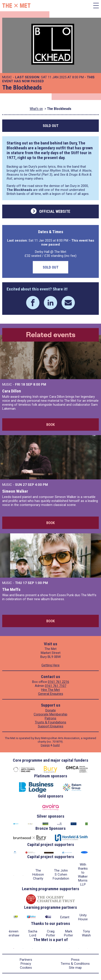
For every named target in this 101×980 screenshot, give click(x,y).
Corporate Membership (50, 714)
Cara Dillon (12, 391)
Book (50, 425)
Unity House (83, 917)
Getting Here (50, 665)
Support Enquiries (51, 726)
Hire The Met (50, 690)
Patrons (50, 718)
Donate (51, 710)
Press (75, 960)
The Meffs (11, 589)
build (56, 745)
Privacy (26, 964)
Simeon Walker (15, 491)
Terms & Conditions (75, 964)
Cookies (26, 968)
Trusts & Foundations (50, 722)
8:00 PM (40, 384)
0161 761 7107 (56, 686)
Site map (75, 968)
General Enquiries (51, 694)
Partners (26, 960)
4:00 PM (41, 485)
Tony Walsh (86, 933)
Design (45, 745)
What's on (36, 109)
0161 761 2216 (58, 682)
